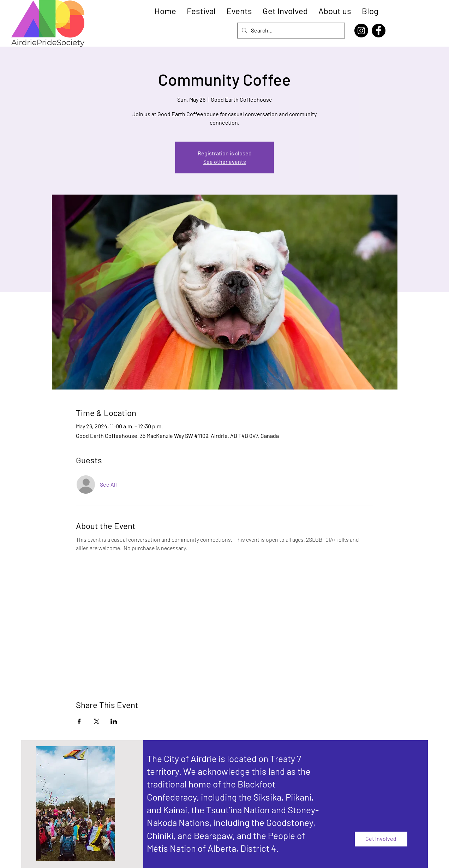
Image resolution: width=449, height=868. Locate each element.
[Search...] (290, 31)
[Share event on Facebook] (79, 721)
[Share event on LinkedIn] (114, 721)
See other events (225, 162)
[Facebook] (379, 31)
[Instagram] (361, 31)
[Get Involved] (381, 839)
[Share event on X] (97, 721)
